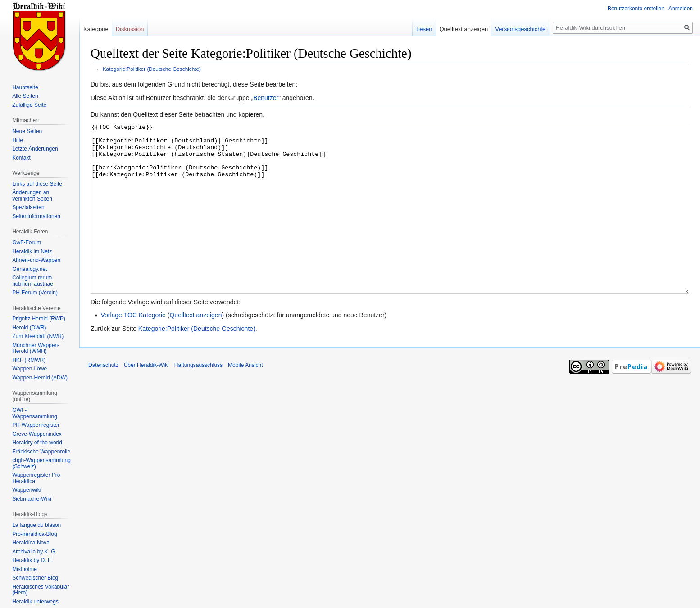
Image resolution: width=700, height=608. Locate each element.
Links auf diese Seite (37, 184)
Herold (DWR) (29, 328)
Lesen (424, 29)
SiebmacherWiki (32, 499)
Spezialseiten (28, 207)
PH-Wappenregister (36, 425)
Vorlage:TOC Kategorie (133, 349)
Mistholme (25, 569)
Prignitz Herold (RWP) (39, 319)
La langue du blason (36, 525)
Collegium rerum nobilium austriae (33, 281)
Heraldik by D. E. (32, 560)
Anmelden (681, 9)
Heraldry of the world (37, 443)
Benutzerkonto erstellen (636, 9)
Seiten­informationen (36, 216)
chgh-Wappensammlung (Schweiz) (41, 463)
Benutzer (266, 98)
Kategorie (96, 29)
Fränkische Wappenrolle (41, 452)
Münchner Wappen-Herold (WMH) (36, 348)
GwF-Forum (27, 242)
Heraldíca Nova (31, 543)
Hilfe (18, 140)
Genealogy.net (30, 269)
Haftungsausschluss (198, 399)
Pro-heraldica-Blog (34, 534)
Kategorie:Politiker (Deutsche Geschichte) (152, 69)
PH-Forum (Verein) (35, 293)
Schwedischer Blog (35, 578)
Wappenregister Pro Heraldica (36, 478)
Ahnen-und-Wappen (36, 260)
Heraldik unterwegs (35, 602)
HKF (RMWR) (29, 360)
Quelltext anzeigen (195, 349)
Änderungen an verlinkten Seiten (32, 196)
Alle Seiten (25, 96)
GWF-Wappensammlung (35, 413)
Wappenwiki (27, 490)
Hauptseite (25, 87)
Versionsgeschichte (520, 29)
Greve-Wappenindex (37, 434)
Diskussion (130, 29)
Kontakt (21, 158)
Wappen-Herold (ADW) (40, 378)
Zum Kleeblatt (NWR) (38, 336)
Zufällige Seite (29, 105)
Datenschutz (103, 399)
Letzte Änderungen (35, 149)
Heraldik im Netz (32, 251)
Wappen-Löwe (30, 369)
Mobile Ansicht (245, 399)
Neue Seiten (27, 131)
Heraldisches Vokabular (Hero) (41, 590)
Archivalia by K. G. (34, 552)
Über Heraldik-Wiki (146, 399)
